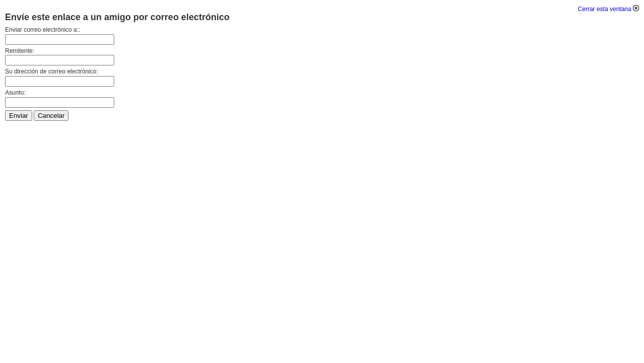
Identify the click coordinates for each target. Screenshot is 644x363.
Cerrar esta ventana (609, 9)
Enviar (19, 116)
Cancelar (51, 116)
